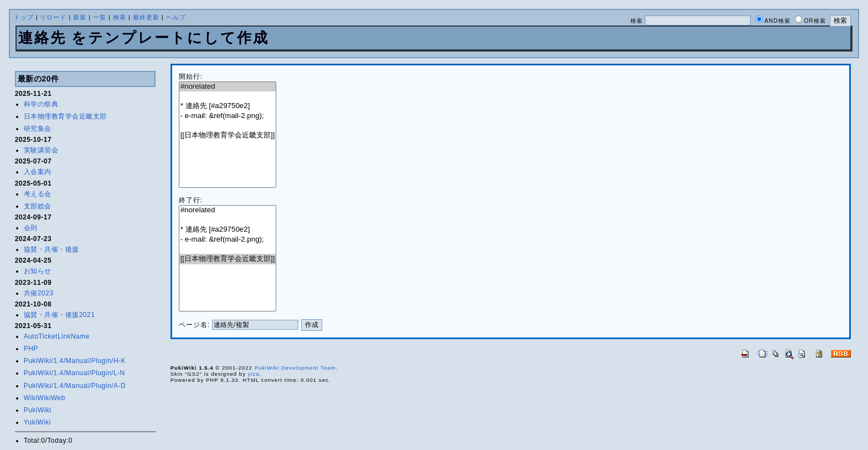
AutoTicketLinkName (57, 336)
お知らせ (38, 271)
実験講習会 (41, 150)
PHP (31, 349)
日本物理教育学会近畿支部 (65, 116)
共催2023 (39, 293)
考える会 (38, 194)
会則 (31, 228)
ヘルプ (176, 17)
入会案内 (38, 172)
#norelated (228, 87)
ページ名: (194, 325)
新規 (80, 17)
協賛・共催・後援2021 (60, 315)
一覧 (100, 17)
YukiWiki (37, 422)
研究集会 (38, 129)
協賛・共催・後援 (51, 249)
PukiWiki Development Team (295, 368)
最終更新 (146, 17)
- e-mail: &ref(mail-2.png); (228, 116)
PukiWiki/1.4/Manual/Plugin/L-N (74, 373)
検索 (120, 17)
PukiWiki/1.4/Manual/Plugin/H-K (75, 361)
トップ (24, 17)
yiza (254, 374)
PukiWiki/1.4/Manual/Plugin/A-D (75, 386)
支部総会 (38, 206)
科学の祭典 (41, 104)
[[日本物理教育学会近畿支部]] (228, 135)
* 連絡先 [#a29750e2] (228, 106)
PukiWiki (38, 410)
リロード (53, 17)
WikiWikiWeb (45, 398)
